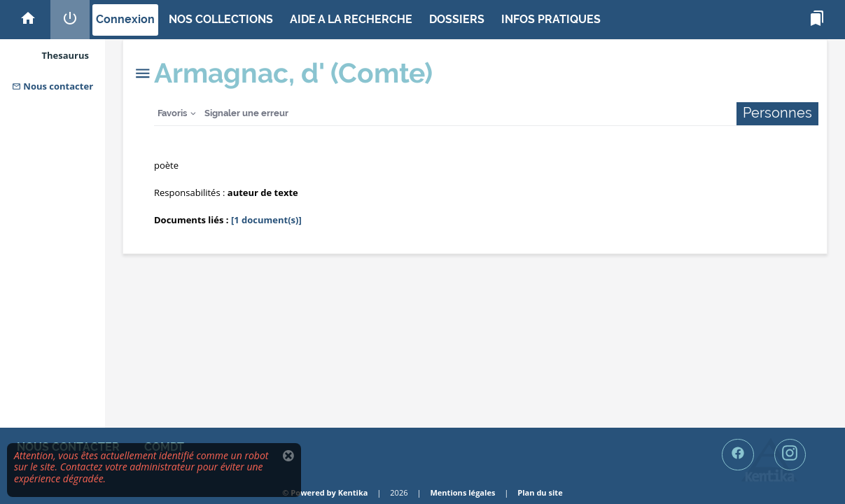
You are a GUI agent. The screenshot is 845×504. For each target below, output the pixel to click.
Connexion (125, 19)
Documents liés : (191, 220)
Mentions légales (462, 492)
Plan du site (540, 492)
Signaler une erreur (246, 113)
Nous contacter (53, 86)
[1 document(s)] (266, 220)
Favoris (172, 113)
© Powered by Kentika (325, 492)
